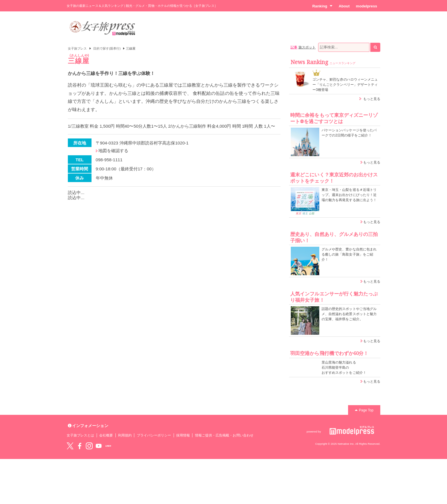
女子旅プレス (77, 48)
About (344, 6)
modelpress (366, 6)
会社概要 (106, 435)
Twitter (70, 446)
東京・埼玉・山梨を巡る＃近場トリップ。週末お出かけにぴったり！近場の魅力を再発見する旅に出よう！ (349, 195)
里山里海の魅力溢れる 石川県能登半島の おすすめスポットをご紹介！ (344, 368)
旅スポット (307, 47)
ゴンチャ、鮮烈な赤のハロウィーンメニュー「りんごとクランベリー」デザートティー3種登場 (345, 85)
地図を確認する (113, 151)
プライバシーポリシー (154, 435)
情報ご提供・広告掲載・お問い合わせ (224, 435)
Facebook (80, 446)
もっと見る (372, 99)
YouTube (99, 446)
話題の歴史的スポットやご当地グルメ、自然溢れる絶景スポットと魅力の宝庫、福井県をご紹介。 (349, 314)
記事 (294, 47)
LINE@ (108, 446)
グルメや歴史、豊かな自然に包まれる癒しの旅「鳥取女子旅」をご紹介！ (349, 254)
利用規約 (125, 435)
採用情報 (183, 435)
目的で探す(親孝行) (107, 48)
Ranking (322, 6)
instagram (89, 446)
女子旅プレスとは (80, 435)
